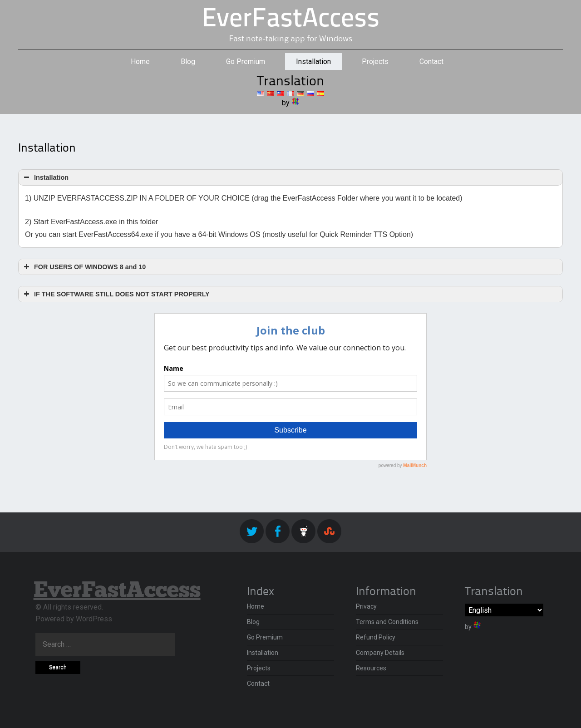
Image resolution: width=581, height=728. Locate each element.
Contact (431, 61)
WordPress (94, 619)
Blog (188, 61)
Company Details (380, 653)
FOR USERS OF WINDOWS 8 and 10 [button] (84, 267)
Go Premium (246, 61)
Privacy (366, 606)
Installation (313, 61)
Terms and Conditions (387, 622)
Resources (371, 668)
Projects (375, 61)
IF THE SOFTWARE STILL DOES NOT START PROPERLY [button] (116, 294)
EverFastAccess (291, 20)
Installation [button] (45, 177)
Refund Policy (376, 637)
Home (140, 61)
